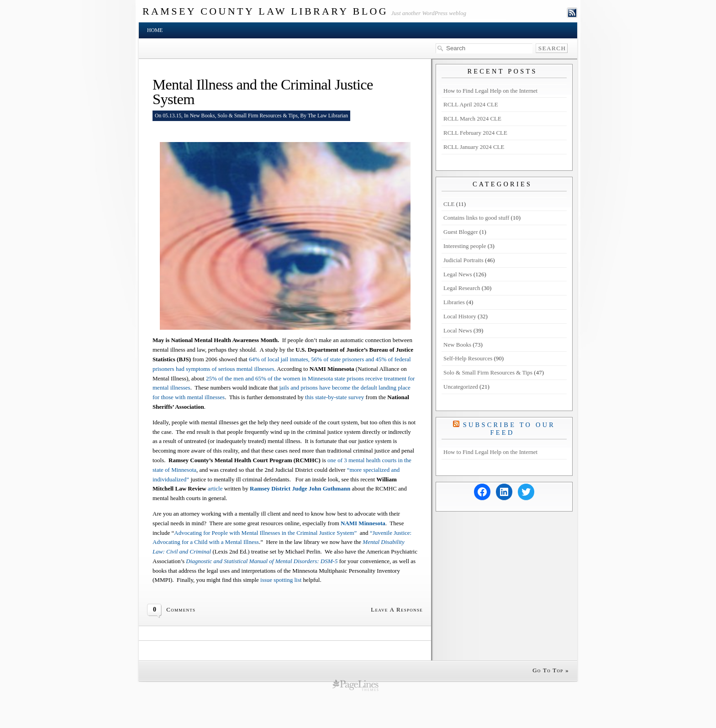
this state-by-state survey (335, 397)
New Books (203, 116)
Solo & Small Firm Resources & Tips (257, 116)
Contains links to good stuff (476, 218)
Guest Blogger (461, 232)
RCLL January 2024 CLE (474, 147)
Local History (460, 316)
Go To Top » (551, 670)
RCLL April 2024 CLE (471, 104)
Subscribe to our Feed (509, 429)
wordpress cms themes (355, 685)
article (215, 488)
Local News (458, 330)
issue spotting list (282, 580)
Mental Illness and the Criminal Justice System (263, 92)
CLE (449, 204)
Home (155, 30)
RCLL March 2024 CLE (472, 119)
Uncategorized (461, 387)
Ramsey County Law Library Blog (265, 11)
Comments (181, 609)
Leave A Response (397, 609)
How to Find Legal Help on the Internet (490, 91)
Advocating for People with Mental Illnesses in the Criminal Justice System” (267, 533)
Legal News (458, 274)
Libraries (454, 302)
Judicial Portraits (463, 260)
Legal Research (462, 288)
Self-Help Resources (468, 358)
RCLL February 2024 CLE (475, 133)
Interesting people (465, 246)
